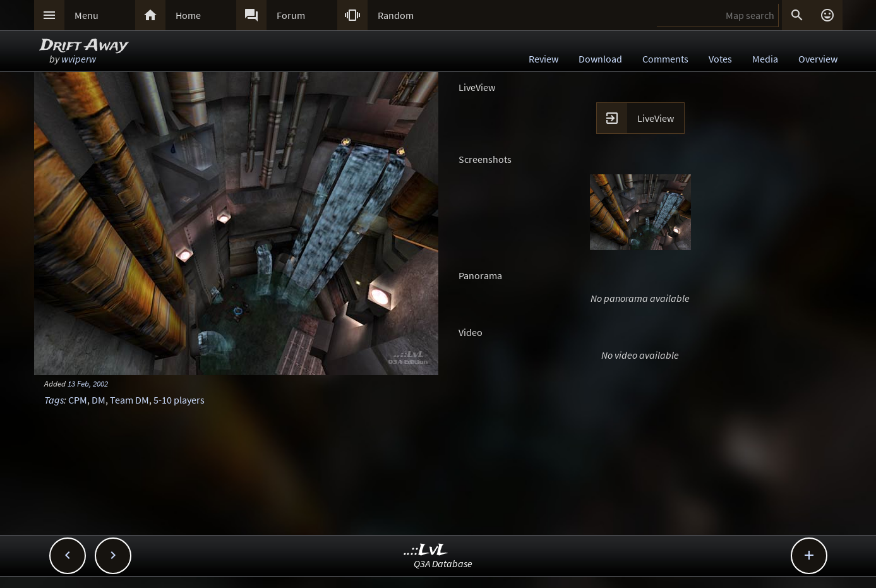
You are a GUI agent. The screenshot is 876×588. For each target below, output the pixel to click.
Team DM (129, 400)
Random (396, 15)
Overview (818, 59)
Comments (665, 59)
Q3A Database (443, 563)
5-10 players (179, 400)
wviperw (79, 59)
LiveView (656, 118)
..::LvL (426, 550)
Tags (54, 400)
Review (543, 59)
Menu (87, 15)
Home (188, 15)
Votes (720, 59)
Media (765, 59)
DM (99, 400)
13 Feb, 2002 (88, 383)
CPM (78, 400)
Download (600, 59)
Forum (291, 15)
